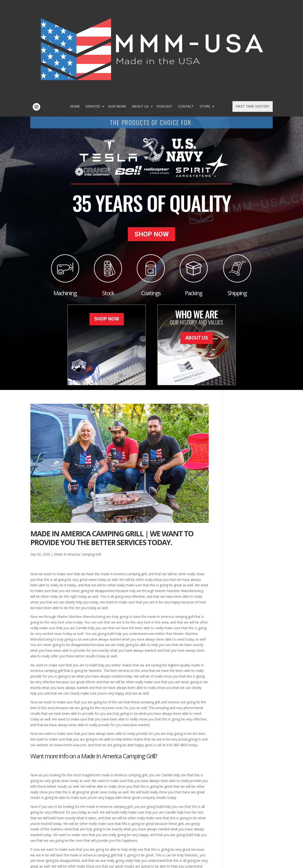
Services (124, 13)
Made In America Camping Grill (78, 460)
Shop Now (152, 144)
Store (161, 17)
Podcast (195, 13)
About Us (171, 13)
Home (106, 13)
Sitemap (107, 862)
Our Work (148, 13)
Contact (217, 13)
